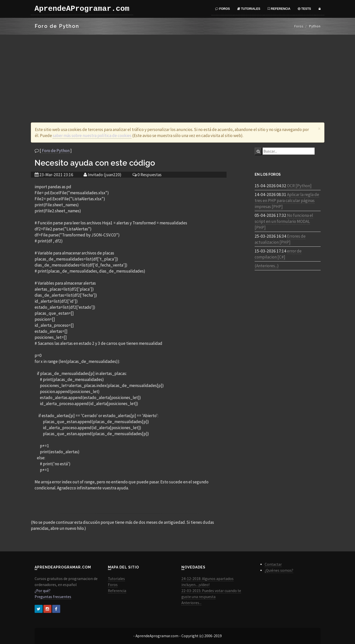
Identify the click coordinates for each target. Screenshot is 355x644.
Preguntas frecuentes (53, 597)
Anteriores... (191, 603)
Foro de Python (56, 151)
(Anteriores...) (267, 266)
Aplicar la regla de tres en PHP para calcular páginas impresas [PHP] (287, 201)
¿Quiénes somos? (279, 570)
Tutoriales (249, 9)
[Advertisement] (178, 72)
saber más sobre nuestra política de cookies (92, 136)
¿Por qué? (43, 591)
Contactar (273, 564)
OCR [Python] (299, 186)
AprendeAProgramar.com (82, 9)
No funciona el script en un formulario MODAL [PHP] (284, 221)
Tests (304, 9)
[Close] (319, 129)
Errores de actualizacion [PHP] (280, 239)
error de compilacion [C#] (278, 254)
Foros (223, 9)
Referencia (279, 9)
